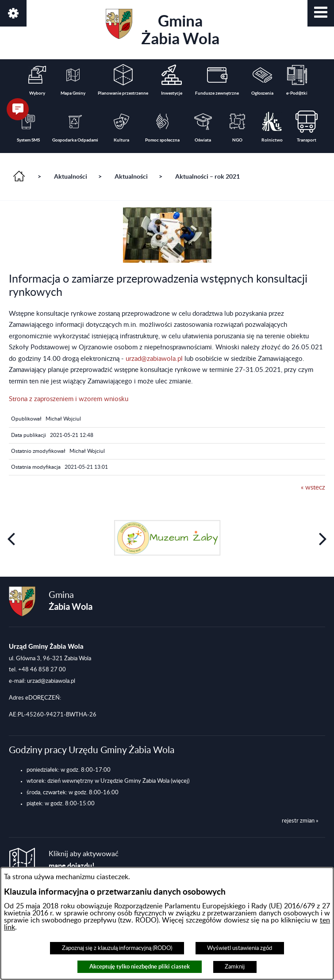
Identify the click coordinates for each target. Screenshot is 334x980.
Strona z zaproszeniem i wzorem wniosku (69, 399)
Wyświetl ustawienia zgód (240, 948)
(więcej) (180, 781)
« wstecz (313, 488)
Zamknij (235, 967)
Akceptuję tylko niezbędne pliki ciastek (140, 967)
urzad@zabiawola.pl (154, 359)
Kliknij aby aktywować (84, 860)
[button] (321, 13)
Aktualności (71, 176)
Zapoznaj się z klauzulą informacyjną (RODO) (117, 948)
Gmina (163, 28)
